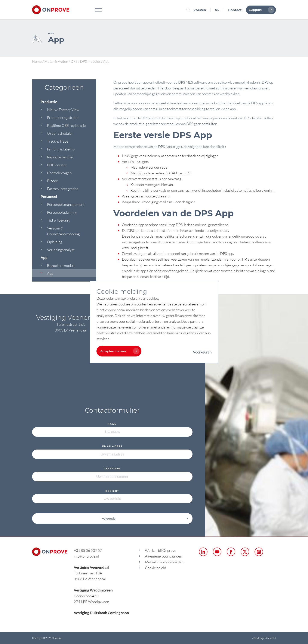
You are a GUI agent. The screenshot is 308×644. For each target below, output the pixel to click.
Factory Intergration (63, 189)
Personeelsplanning (62, 212)
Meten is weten (56, 61)
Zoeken (197, 10)
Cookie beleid (155, 568)
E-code (53, 181)
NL (217, 10)
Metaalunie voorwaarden (164, 562)
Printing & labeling (61, 149)
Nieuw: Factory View (63, 110)
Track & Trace (58, 141)
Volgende (145, 518)
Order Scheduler (60, 133)
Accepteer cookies (119, 351)
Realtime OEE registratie (66, 125)
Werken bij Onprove (161, 550)
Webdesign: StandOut (264, 638)
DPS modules (90, 61)
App (50, 273)
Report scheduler (60, 157)
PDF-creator (57, 165)
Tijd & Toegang (58, 220)
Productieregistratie (63, 118)
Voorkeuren (202, 352)
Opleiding (55, 242)
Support (261, 10)
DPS (74, 61)
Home (37, 61)
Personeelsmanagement (66, 204)
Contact (235, 10)
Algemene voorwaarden (164, 556)
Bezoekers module (61, 265)
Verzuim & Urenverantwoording (63, 231)
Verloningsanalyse (61, 250)
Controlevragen (59, 173)
